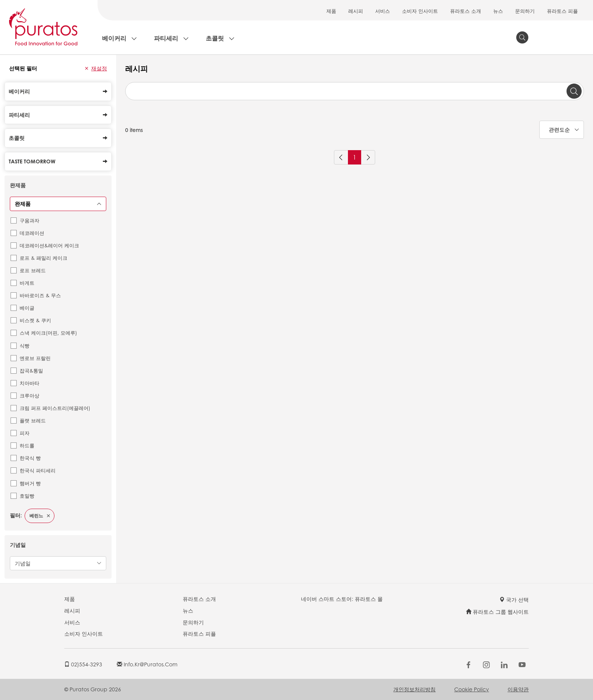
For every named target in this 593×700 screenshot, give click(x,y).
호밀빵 (27, 496)
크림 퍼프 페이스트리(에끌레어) (55, 408)
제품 (331, 11)
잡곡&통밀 (31, 370)
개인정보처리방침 (414, 689)
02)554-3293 (83, 664)
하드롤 (27, 445)
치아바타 (29, 383)
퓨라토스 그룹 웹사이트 (497, 612)
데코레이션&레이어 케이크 (49, 245)
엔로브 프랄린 (35, 358)
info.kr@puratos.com (147, 664)
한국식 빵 (30, 458)
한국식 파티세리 (38, 470)
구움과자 (29, 220)
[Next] (368, 157)
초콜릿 (215, 38)
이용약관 (518, 689)
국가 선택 (514, 599)
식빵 (25, 345)
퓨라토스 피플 (562, 11)
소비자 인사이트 (420, 11)
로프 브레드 (33, 270)
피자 (25, 433)
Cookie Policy (472, 689)
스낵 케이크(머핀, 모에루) (48, 333)
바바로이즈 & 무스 (40, 295)
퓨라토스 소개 (466, 11)
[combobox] (355, 91)
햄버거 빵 (30, 483)
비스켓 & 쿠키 (35, 320)
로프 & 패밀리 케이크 (43, 258)
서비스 (383, 11)
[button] (87, 68)
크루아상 (29, 395)
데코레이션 (32, 233)
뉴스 (498, 11)
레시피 (356, 11)
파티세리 (166, 38)
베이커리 (114, 38)
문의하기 (525, 11)
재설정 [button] (99, 68)
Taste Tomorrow (58, 161)
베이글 (27, 308)
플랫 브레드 (33, 420)
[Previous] (341, 157)
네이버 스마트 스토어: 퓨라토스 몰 (342, 599)
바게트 (27, 283)
